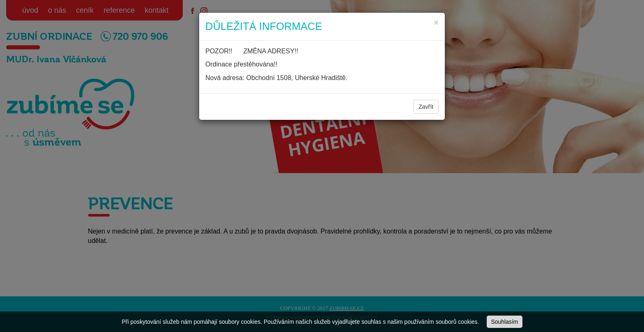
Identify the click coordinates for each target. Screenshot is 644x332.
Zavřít (426, 107)
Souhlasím (504, 322)
